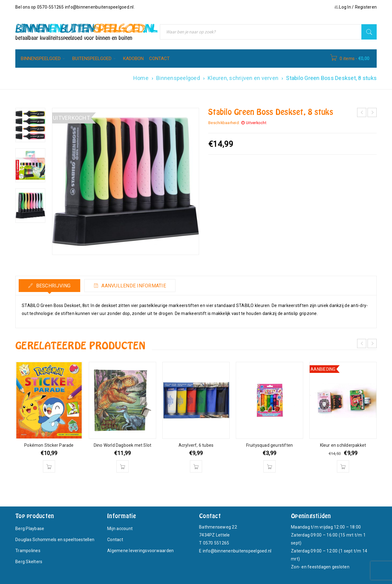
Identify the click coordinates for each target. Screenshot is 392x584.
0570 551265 (216, 543)
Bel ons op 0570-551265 (40, 7)
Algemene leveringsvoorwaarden (140, 551)
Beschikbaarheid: (224, 123)
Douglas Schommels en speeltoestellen (55, 540)
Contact (115, 540)
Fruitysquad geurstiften (270, 445)
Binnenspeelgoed (178, 78)
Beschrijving (53, 286)
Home (141, 78)
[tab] (49, 286)
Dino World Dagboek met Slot (123, 445)
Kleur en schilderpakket (343, 445)
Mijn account (120, 529)
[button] (49, 466)
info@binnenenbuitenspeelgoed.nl (99, 7)
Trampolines (28, 551)
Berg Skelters (29, 562)
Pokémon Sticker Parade (49, 445)
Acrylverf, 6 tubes (196, 445)
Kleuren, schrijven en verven (243, 78)
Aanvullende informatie (133, 286)
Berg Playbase (30, 529)
